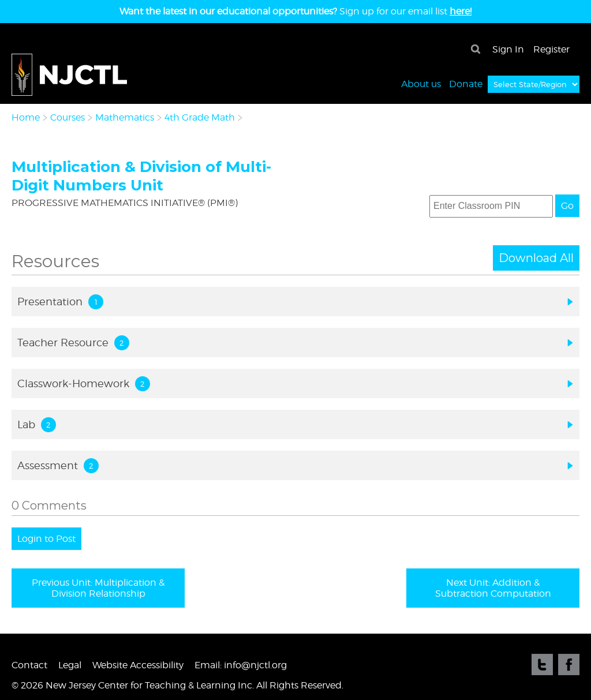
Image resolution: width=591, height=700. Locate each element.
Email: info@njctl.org (241, 665)
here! (461, 11)
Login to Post (46, 539)
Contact (29, 665)
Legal (70, 665)
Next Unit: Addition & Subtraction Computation (493, 588)
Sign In (508, 49)
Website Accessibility (138, 665)
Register (551, 49)
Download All (536, 258)
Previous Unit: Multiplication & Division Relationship (98, 588)
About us (421, 83)
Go (567, 206)
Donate (466, 83)
